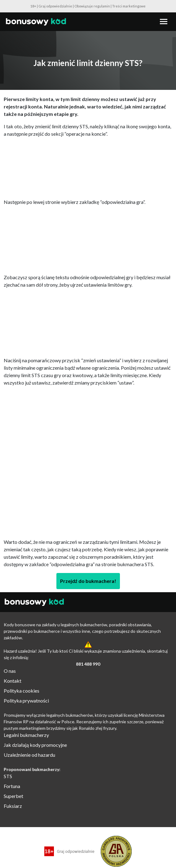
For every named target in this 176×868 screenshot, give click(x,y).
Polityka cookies (22, 691)
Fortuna (12, 786)
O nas (10, 671)
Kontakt (13, 681)
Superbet (13, 796)
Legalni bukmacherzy (26, 735)
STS (8, 776)
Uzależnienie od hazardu (29, 755)
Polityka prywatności (26, 701)
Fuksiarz (13, 806)
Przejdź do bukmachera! (88, 581)
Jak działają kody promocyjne (35, 745)
